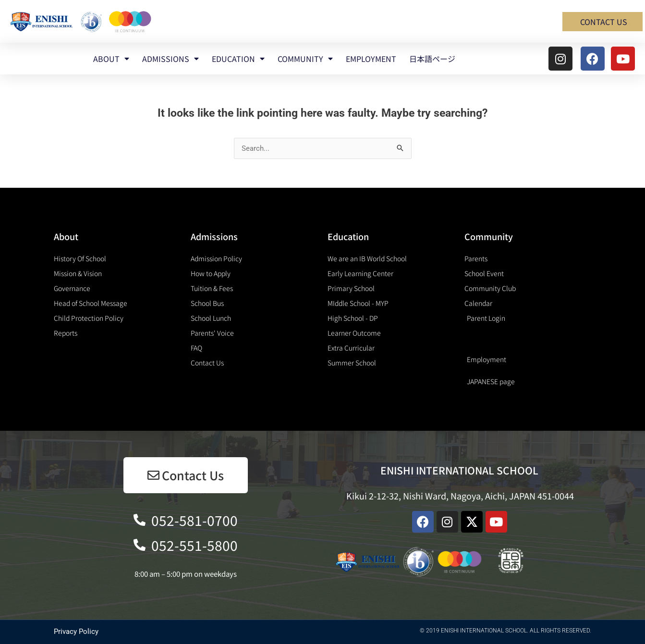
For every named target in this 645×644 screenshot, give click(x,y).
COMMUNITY (305, 59)
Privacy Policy (76, 632)
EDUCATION (238, 59)
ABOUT (111, 59)
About (66, 236)
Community (489, 236)
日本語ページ (432, 59)
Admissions (214, 236)
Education (348, 236)
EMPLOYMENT (371, 59)
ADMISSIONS (170, 59)
